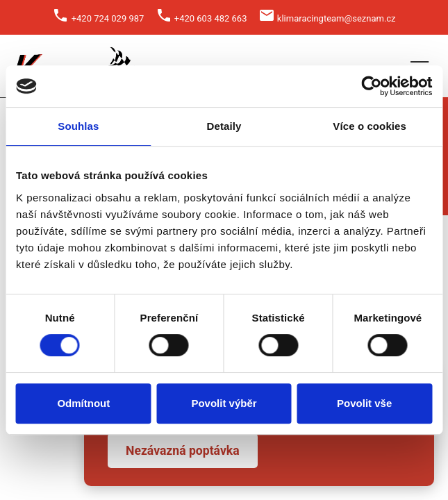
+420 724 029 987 (108, 18)
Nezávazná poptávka (183, 451)
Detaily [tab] (224, 126)
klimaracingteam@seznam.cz (337, 18)
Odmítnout (83, 403)
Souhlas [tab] (78, 126)
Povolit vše (364, 403)
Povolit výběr (224, 403)
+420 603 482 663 (211, 18)
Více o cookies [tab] (370, 126)
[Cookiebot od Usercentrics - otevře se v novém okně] (371, 86)
